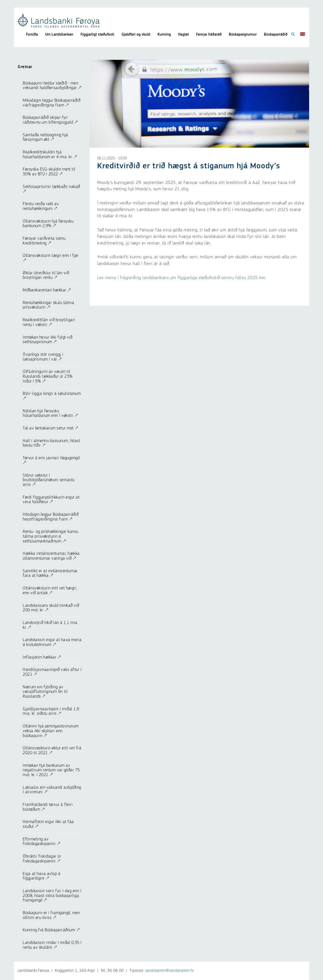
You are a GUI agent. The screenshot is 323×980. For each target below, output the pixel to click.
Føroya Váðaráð (209, 34)
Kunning (164, 34)
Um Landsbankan (59, 34)
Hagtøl (183, 34)
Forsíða (32, 34)
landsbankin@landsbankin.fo (170, 971)
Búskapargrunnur (243, 34)
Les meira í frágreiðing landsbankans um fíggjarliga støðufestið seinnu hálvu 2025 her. (182, 278)
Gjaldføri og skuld (136, 34)
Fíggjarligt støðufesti (97, 34)
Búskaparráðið (276, 34)
